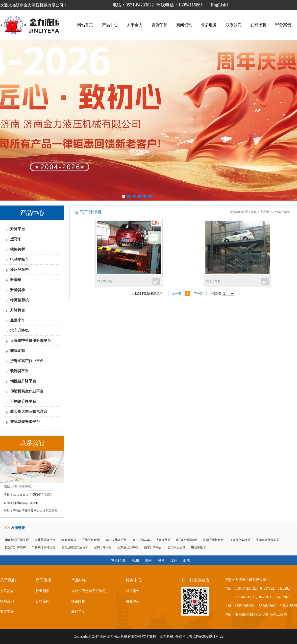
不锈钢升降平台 (23, 401)
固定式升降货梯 (16, 547)
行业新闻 (43, 591)
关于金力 (135, 24)
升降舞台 (18, 310)
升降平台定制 (91, 540)
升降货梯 (18, 290)
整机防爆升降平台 (25, 422)
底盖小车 (18, 320)
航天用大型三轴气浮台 (29, 412)
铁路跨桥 (18, 249)
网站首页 (85, 24)
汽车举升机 (105, 281)
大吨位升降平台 (116, 540)
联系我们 (234, 24)
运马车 (16, 239)
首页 (254, 212)
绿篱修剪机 (19, 300)
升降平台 (18, 229)
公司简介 (7, 591)
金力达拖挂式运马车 (75, 547)
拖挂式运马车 (141, 540)
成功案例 (133, 591)
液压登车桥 (19, 270)
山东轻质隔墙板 (187, 540)
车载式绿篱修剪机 (44, 547)
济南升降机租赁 (213, 540)
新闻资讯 (184, 24)
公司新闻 (43, 601)
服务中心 (133, 601)
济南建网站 (163, 540)
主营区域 (118, 560)
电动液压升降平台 (17, 540)
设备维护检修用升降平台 (31, 341)
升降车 (16, 280)
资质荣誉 (159, 24)
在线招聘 (258, 24)
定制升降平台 (103, 547)
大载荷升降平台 (45, 540)
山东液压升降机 (128, 547)
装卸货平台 (19, 371)
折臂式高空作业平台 (27, 361)
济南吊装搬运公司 (268, 540)
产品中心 (110, 24)
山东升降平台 (153, 547)
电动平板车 (19, 259)
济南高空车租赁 (240, 540)
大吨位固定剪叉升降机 (89, 591)
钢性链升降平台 (23, 381)
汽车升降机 (19, 330)
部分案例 (283, 24)
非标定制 (18, 351)
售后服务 (209, 24)
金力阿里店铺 (176, 547)
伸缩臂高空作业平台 (27, 391)
